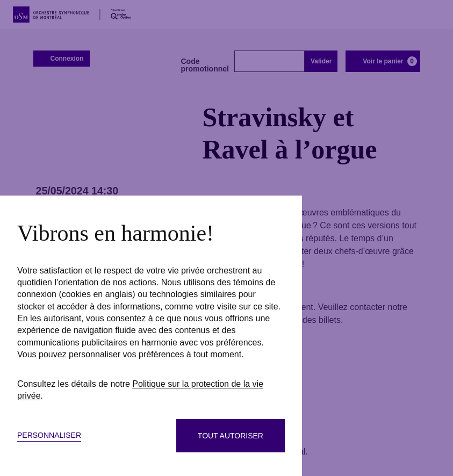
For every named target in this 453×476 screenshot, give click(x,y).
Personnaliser (49, 435)
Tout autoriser (231, 436)
